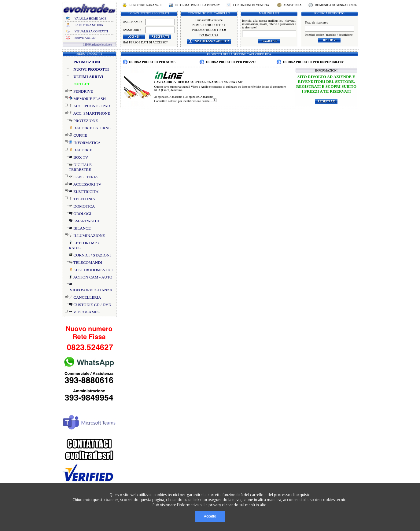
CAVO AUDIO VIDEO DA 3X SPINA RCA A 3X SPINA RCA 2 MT (199, 82)
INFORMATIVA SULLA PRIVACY (198, 5)
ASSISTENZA (293, 5)
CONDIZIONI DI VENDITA (251, 5)
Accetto (210, 516)
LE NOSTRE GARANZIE (145, 5)
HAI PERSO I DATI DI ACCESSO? (145, 42)
